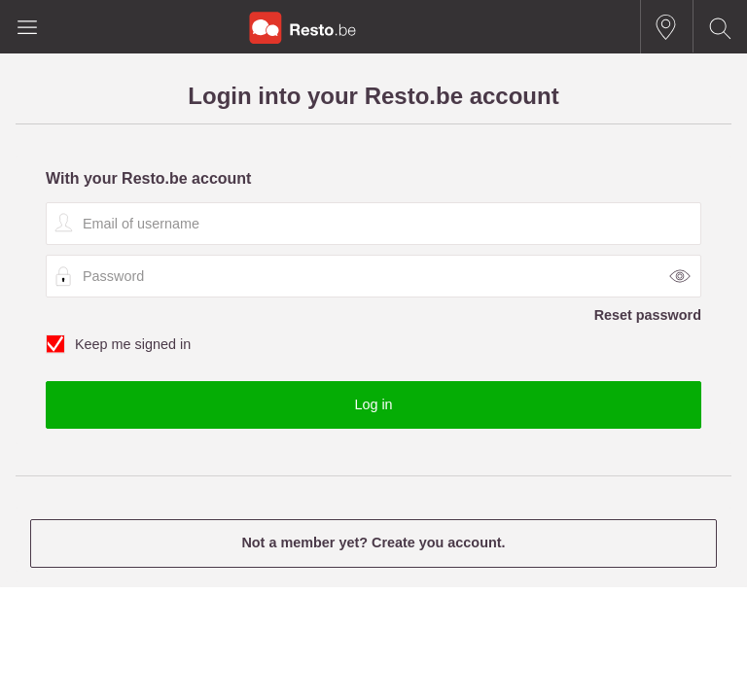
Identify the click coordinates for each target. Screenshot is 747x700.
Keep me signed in (373, 345)
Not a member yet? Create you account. (373, 542)
